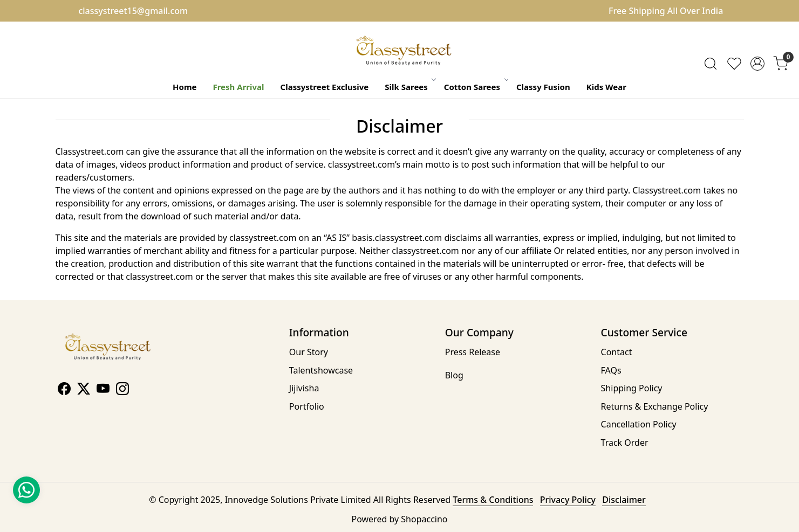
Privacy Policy (568, 500)
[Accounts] (757, 64)
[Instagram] (122, 390)
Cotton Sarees (476, 87)
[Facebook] (64, 390)
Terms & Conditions (493, 500)
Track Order (625, 443)
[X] (84, 390)
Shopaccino (424, 519)
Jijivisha (304, 388)
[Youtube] (103, 390)
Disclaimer (624, 500)
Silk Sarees (410, 87)
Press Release (473, 352)
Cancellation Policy (639, 424)
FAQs (611, 370)
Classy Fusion (543, 87)
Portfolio (307, 406)
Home (185, 87)
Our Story (309, 352)
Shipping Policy (632, 388)
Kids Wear (606, 87)
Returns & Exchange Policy (655, 406)
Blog (454, 375)
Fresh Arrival (238, 87)
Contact (617, 352)
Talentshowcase (321, 370)
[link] (711, 64)
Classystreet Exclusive (325, 87)
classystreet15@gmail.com (133, 11)
